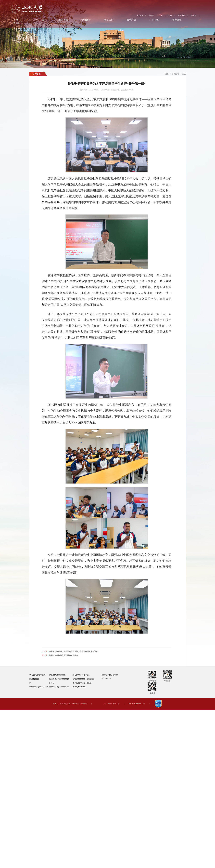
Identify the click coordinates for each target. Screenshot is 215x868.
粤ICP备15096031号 (137, 703)
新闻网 (151, 15)
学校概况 (41, 19)
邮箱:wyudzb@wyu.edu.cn (39, 685)
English (140, 15)
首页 (16, 19)
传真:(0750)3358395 (57, 675)
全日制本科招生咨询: (81, 675)
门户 (170, 15)
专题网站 (18, 23)
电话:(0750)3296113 (37, 675)
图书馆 (193, 15)
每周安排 (181, 15)
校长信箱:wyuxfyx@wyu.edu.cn (59, 685)
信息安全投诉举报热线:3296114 (110, 677)
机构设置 (63, 19)
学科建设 (86, 19)
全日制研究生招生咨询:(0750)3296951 (82, 685)
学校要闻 (175, 74)
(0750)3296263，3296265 (83, 679)
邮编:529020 (34, 679)
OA (161, 15)
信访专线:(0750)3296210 (59, 679)
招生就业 (177, 19)
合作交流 (154, 19)
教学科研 (131, 19)
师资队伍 (109, 19)
